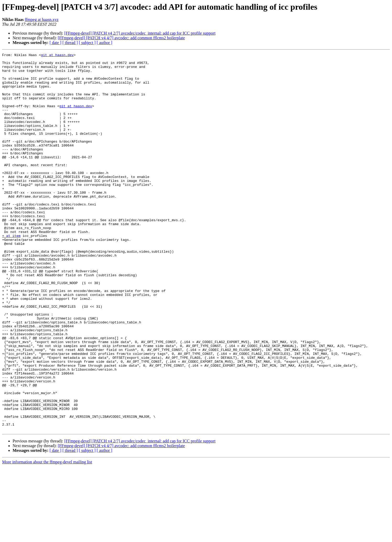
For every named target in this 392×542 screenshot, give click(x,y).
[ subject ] (87, 43)
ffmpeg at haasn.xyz (42, 20)
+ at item (11, 273)
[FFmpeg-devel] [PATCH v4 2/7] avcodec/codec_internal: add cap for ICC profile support (140, 33)
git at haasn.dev (57, 56)
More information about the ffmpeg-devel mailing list (47, 537)
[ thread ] (70, 43)
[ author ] (105, 43)
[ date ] (55, 43)
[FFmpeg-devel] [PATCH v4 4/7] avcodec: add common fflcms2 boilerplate (121, 38)
